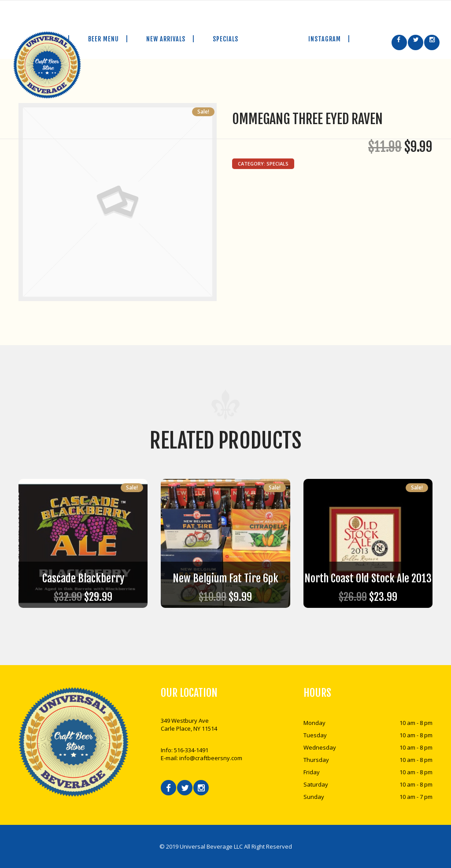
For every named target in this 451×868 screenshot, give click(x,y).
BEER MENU (111, 39)
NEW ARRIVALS (174, 39)
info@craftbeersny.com (211, 758)
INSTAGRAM (333, 39)
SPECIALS (225, 39)
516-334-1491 (191, 750)
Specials (277, 164)
